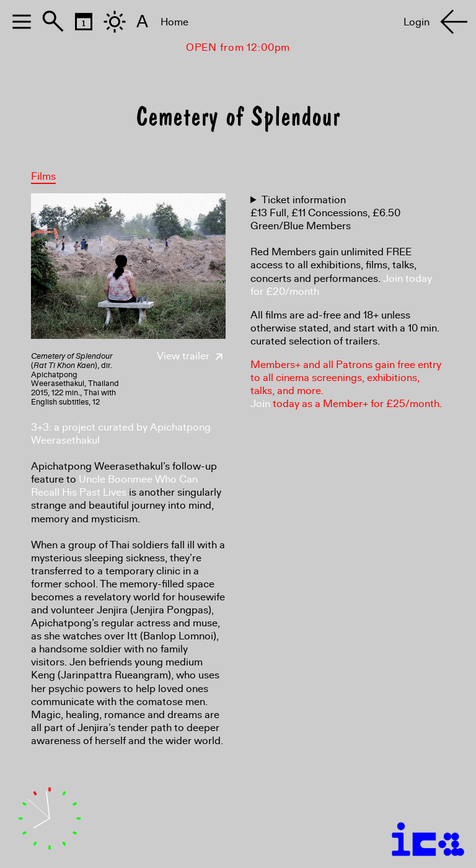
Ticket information (304, 200)
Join (260, 404)
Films (43, 176)
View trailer (191, 356)
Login (416, 22)
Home (174, 22)
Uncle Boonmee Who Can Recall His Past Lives (114, 486)
